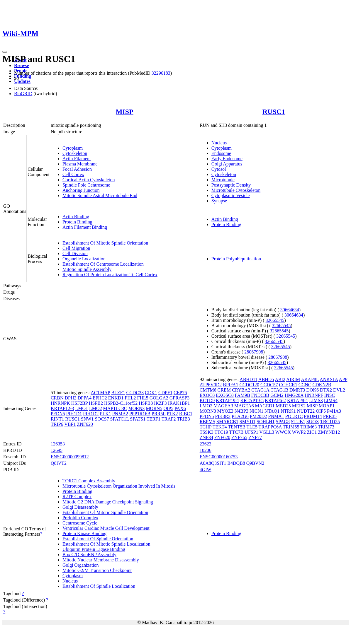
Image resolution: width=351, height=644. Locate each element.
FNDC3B (260, 395)
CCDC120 (249, 385)
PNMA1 (276, 416)
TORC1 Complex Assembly (89, 481)
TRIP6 (57, 424)
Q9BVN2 (255, 463)
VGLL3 (267, 432)
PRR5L (158, 414)
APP (343, 379)
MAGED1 (265, 406)
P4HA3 (334, 411)
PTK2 (172, 414)
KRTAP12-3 (62, 408)
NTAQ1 (272, 411)
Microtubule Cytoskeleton (236, 190)
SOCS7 (102, 419)
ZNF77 (255, 437)
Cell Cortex (73, 174)
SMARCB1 (227, 422)
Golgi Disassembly (80, 507)
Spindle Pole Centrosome (86, 185)
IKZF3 (160, 403)
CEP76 (180, 393)
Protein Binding (77, 222)
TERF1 (154, 419)
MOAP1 (327, 406)
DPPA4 (84, 398)
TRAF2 (169, 419)
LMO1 (82, 408)
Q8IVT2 (59, 463)
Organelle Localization (84, 259)
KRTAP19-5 (252, 400)
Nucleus (219, 143)
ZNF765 (239, 437)
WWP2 (299, 432)
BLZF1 (118, 393)
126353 (58, 444)
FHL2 (130, 398)
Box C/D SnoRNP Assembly (89, 555)
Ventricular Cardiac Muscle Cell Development (106, 528)
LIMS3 (316, 400)
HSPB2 (96, 403)
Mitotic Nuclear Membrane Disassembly (101, 560)
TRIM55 (291, 427)
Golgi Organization (81, 565)
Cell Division (75, 253)
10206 (206, 450)
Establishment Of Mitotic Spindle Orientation (105, 243)
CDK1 (151, 393)
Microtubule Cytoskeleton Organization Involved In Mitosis (119, 486)
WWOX (283, 432)
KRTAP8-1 (298, 400)
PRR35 (330, 416)
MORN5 (154, 408)
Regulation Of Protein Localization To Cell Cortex (110, 275)
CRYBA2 (241, 390)
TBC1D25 (330, 422)
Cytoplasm (73, 148)
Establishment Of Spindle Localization (99, 586)
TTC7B (236, 432)
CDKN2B (322, 385)
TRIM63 (308, 427)
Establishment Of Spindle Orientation (98, 539)
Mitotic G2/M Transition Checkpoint (97, 570)
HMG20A (294, 395)
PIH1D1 (74, 414)
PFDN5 (58, 414)
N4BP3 (241, 411)
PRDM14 (313, 416)
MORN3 (136, 408)
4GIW (206, 470)
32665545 (275, 320)
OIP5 (168, 408)
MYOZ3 (225, 411)
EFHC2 (100, 398)
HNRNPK (60, 403)
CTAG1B (279, 390)
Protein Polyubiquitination (236, 259)
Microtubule (223, 180)
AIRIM (293, 379)
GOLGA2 (159, 398)
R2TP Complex (77, 497)
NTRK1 (288, 411)
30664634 (290, 310)
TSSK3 (207, 432)
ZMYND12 (329, 432)
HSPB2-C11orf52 (121, 403)
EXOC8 (207, 395)
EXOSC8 (225, 395)
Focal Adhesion (77, 169)
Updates (22, 81)
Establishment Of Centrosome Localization (103, 264)
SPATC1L (120, 419)
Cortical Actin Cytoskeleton (89, 180)
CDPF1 (165, 393)
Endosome (221, 153)
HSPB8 (146, 403)
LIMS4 (331, 400)
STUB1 (298, 422)
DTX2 (326, 390)
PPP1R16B (140, 414)
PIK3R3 (223, 416)
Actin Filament (77, 159)
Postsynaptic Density (231, 185)
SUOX (313, 422)
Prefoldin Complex (80, 518)
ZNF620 (85, 424)
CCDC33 (135, 393)
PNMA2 (120, 414)
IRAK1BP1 (179, 403)
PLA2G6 (240, 416)
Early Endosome (227, 159)
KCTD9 (207, 400)
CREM (224, 390)
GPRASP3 (179, 398)
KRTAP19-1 (228, 400)
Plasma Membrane (80, 164)
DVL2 (339, 390)
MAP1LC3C (115, 408)
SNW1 (87, 419)
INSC (330, 395)
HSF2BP (79, 403)
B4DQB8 (236, 463)
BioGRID (23, 94)
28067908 (254, 352)
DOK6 (312, 390)
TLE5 (252, 427)
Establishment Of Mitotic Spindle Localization (106, 544)
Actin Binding (76, 217)
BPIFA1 (230, 385)
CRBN (57, 398)
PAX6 (180, 408)
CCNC (305, 385)
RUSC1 (274, 112)
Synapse (219, 201)
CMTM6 (208, 390)
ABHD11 (249, 379)
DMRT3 (297, 390)
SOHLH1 (266, 422)
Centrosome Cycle (80, 523)
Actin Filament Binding (85, 227)
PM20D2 (258, 416)
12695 (57, 450)
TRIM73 (326, 427)
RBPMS (207, 422)
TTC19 (221, 432)
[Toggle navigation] (5, 52)
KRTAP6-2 (275, 400)
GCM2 (277, 395)
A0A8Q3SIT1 (213, 463)
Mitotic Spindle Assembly (87, 269)
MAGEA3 (223, 406)
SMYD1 (247, 422)
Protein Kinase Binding (84, 533)
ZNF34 (206, 437)
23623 (206, 444)
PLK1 (105, 414)
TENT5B (237, 427)
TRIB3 (183, 419)
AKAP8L (310, 379)
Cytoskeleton (75, 153)
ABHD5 (266, 379)
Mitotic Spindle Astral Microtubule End (100, 195)
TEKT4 (220, 427)
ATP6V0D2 (211, 385)
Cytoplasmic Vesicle (231, 195)
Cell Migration (76, 248)
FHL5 (143, 398)
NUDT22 (306, 411)
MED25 (283, 406)
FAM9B (243, 395)
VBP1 (70, 424)
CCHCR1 (288, 385)
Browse (21, 65)
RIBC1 (186, 414)
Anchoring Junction (81, 190)
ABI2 (280, 379)
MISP (125, 112)
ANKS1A (329, 379)
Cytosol (219, 169)
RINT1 (57, 419)
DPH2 (70, 398)
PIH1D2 (91, 414)
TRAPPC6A (270, 427)
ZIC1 (312, 432)
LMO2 (96, 408)
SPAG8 (283, 422)
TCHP (206, 427)
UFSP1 (251, 432)
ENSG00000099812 (70, 457)
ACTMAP (100, 393)
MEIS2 (299, 406)
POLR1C (294, 416)
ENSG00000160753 (219, 457)
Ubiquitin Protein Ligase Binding (94, 549)
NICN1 (256, 411)
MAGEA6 (244, 406)
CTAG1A (260, 390)
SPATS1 (138, 419)
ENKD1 (116, 398)
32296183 (161, 73)
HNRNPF (314, 395)
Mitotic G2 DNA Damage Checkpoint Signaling (108, 502)
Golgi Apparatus (227, 164)
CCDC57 (269, 385)
